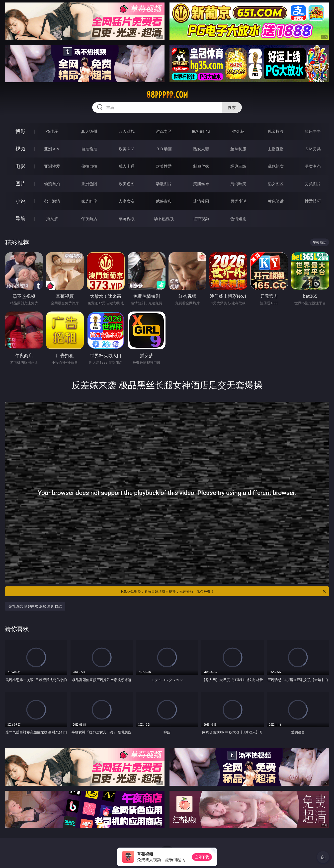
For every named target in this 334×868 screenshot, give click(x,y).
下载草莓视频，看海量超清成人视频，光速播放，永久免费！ (223, 591)
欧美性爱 (164, 166)
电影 (20, 166)
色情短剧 (238, 219)
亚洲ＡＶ (52, 149)
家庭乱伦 (89, 201)
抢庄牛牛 (313, 131)
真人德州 (89, 131)
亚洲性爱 (52, 166)
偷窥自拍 (52, 184)
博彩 (20, 131)
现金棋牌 (276, 131)
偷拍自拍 (89, 166)
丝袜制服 (238, 149)
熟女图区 (276, 184)
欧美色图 (127, 184)
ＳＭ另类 (313, 149)
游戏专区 (164, 131)
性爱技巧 (313, 201)
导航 (20, 218)
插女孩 (52, 219)
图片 (20, 184)
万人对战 (127, 131)
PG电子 (52, 131)
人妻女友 (127, 201)
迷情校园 (201, 201)
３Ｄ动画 (164, 149)
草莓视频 (127, 219)
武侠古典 (164, 201)
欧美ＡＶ (127, 149)
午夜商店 (89, 219)
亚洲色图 (89, 184)
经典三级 (238, 166)
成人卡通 (127, 166)
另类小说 (238, 201)
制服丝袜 (201, 166)
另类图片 (313, 184)
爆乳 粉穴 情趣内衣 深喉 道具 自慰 (35, 606)
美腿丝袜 (201, 184)
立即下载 (202, 857)
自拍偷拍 (89, 149)
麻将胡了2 (201, 131)
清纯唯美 (238, 184)
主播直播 (276, 149)
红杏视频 (201, 219)
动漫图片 (164, 184)
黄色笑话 (276, 201)
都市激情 (52, 201)
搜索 (232, 107)
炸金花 (238, 131)
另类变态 (313, 166)
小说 (20, 201)
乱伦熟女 (276, 166)
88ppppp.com (167, 95)
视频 (20, 149)
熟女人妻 (201, 149)
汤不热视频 (164, 219)
